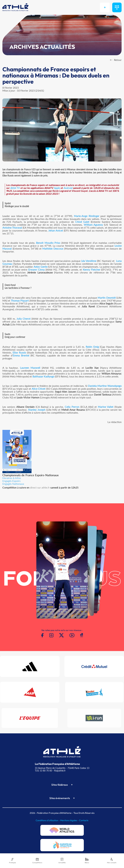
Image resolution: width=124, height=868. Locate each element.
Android (68, 188)
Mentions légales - (70, 820)
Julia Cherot (23, 319)
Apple (57, 188)
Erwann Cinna (36, 270)
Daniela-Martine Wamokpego (105, 386)
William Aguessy (93, 225)
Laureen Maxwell (30, 368)
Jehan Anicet (56, 230)
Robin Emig (92, 347)
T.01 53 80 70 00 (43, 771)
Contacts (84, 820)
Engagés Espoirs (11, 481)
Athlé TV (15, 188)
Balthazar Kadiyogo (43, 376)
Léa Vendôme (89, 261)
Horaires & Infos (12, 478)
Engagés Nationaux (13, 484)
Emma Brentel (21, 355)
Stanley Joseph (37, 410)
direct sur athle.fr (40, 487)
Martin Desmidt (107, 298)
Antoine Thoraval (12, 228)
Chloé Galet (82, 222)
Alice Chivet (39, 389)
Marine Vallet (106, 407)
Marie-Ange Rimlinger (87, 216)
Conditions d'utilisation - (48, 820)
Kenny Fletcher (92, 270)
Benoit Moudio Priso (48, 243)
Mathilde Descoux (53, 249)
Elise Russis (19, 352)
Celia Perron (72, 407)
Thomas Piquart (20, 300)
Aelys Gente (40, 267)
